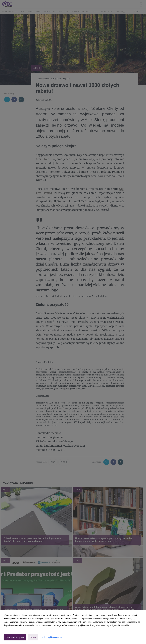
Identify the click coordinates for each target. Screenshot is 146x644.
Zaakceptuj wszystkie (15, 637)
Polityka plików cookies (52, 637)
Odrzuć (33, 637)
